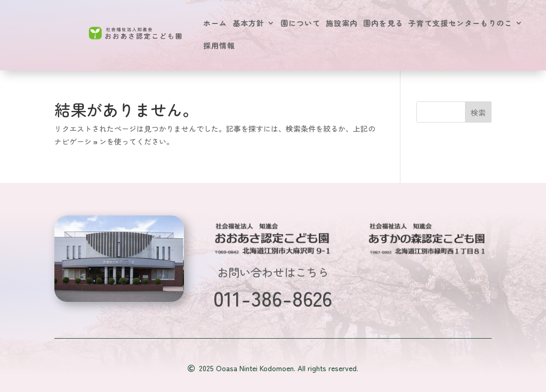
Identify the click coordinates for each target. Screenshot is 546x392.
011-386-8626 (273, 298)
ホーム (215, 24)
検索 (478, 113)
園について (300, 24)
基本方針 (248, 24)
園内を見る (383, 24)
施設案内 (342, 24)
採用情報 (219, 46)
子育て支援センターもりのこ (460, 24)
